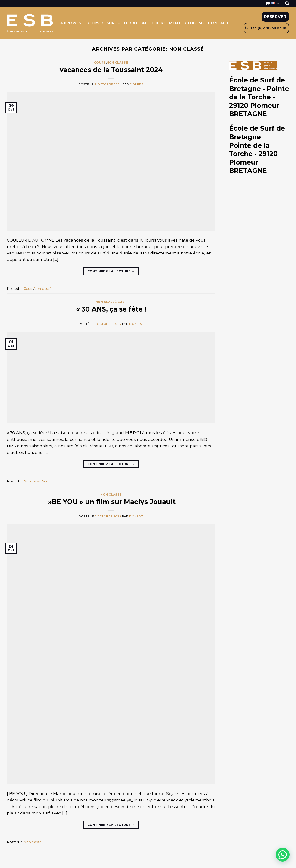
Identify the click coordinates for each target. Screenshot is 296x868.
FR (273, 4)
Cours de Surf (103, 23)
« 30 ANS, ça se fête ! (111, 309)
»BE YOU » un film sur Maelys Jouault (111, 502)
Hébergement (166, 23)
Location (135, 23)
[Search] (287, 3)
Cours (100, 62)
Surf (122, 302)
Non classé (117, 62)
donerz (137, 84)
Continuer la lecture (111, 271)
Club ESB (195, 23)
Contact (218, 23)
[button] (283, 855)
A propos (71, 23)
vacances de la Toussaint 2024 (111, 70)
